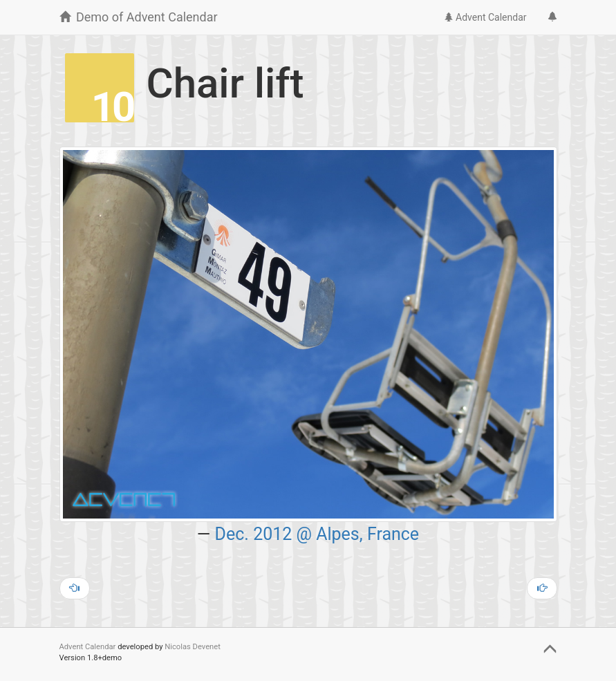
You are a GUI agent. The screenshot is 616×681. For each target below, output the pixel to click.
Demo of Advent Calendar (139, 17)
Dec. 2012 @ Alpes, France (317, 534)
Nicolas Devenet (193, 647)
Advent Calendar (485, 17)
